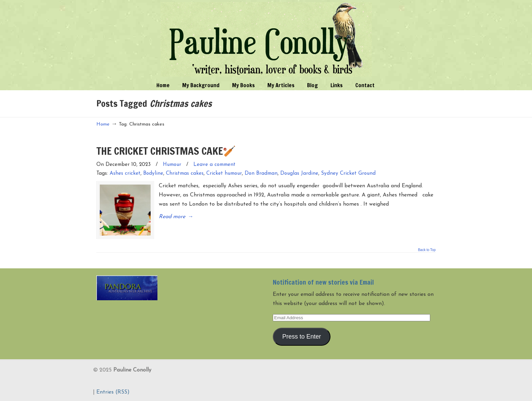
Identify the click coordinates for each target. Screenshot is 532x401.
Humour (172, 165)
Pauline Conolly (266, 39)
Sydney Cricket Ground (348, 174)
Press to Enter (302, 337)
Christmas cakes (185, 174)
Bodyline (153, 174)
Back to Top (427, 250)
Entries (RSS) (113, 392)
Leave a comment (214, 165)
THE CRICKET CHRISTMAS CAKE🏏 (166, 151)
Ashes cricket (125, 174)
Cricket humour (224, 174)
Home (103, 124)
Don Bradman (261, 174)
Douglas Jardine (299, 174)
